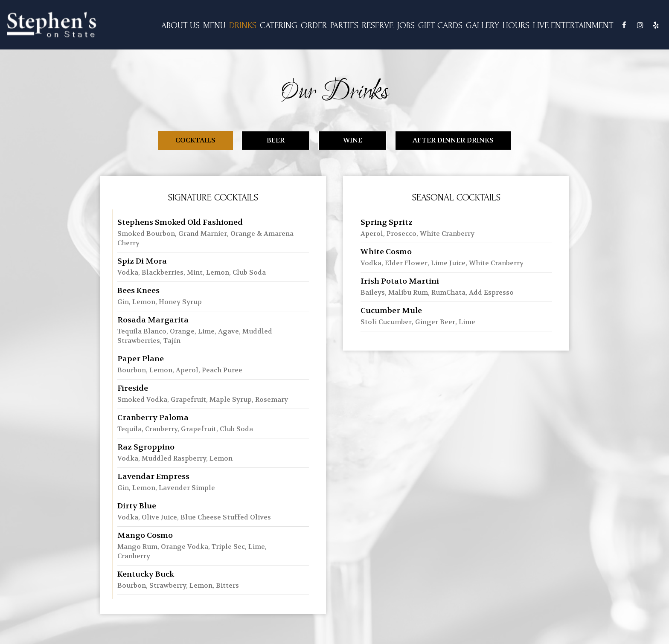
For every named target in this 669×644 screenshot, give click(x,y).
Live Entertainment (573, 25)
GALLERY (483, 25)
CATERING (279, 25)
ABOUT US (180, 25)
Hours (516, 25)
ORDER (314, 25)
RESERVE (378, 25)
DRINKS (243, 25)
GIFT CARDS (440, 25)
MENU (214, 25)
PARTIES (344, 25)
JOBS (406, 25)
